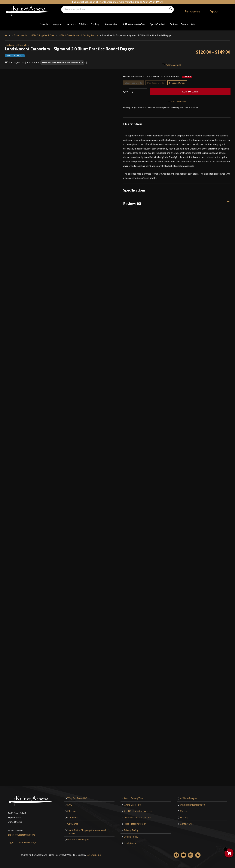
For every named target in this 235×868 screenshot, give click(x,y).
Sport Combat (158, 24)
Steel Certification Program (138, 810)
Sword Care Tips (132, 803)
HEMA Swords (19, 35)
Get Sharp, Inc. (94, 853)
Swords (44, 24)
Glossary (72, 810)
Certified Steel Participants (138, 816)
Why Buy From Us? (77, 797)
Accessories (111, 24)
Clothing (95, 24)
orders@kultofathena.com (21, 833)
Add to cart (190, 90)
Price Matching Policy (135, 822)
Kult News (73, 816)
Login (11, 841)
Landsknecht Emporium (17, 45)
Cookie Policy (131, 835)
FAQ (70, 803)
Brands (184, 24)
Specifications (134, 189)
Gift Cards (73, 822)
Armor (71, 24)
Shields (82, 24)
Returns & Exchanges (78, 838)
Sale (193, 24)
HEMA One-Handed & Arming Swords (79, 35)
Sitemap (184, 816)
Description (133, 123)
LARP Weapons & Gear (134, 24)
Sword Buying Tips (133, 797)
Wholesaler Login (28, 841)
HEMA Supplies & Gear (43, 35)
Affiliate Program (189, 797)
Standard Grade (177, 81)
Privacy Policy (131, 829)
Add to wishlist (172, 62)
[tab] (177, 123)
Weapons (58, 24)
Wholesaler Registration (192, 803)
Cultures (174, 24)
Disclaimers (130, 841)
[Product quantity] (138, 90)
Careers (184, 810)
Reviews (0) (132, 202)
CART (216, 11)
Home (6, 35)
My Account (194, 11)
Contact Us (186, 822)
